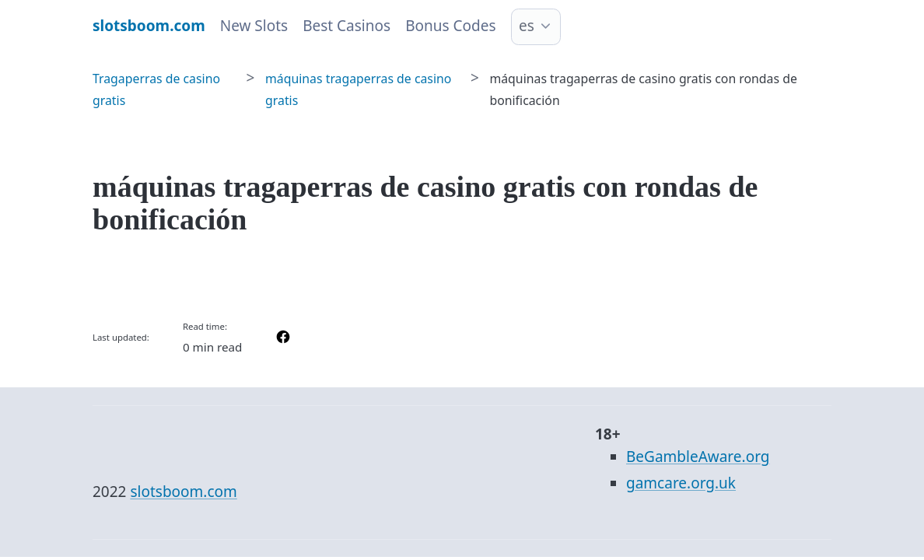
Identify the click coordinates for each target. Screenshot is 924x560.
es (527, 26)
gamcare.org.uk (681, 483)
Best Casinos (346, 26)
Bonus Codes (450, 26)
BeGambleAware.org (698, 457)
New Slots (254, 26)
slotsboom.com (183, 492)
